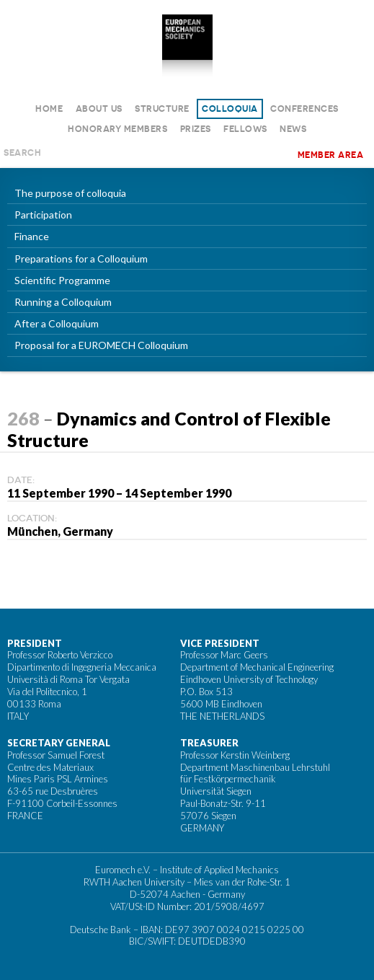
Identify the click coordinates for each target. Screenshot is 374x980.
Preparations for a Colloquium (81, 259)
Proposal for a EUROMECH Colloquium (101, 345)
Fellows (245, 129)
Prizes (196, 129)
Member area (331, 155)
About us (99, 109)
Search (22, 153)
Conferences (304, 109)
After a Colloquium (57, 323)
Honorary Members (117, 129)
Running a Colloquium (63, 302)
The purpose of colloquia (70, 193)
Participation (43, 215)
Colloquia (230, 109)
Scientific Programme (62, 280)
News (293, 129)
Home (49, 109)
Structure (162, 109)
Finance (32, 236)
